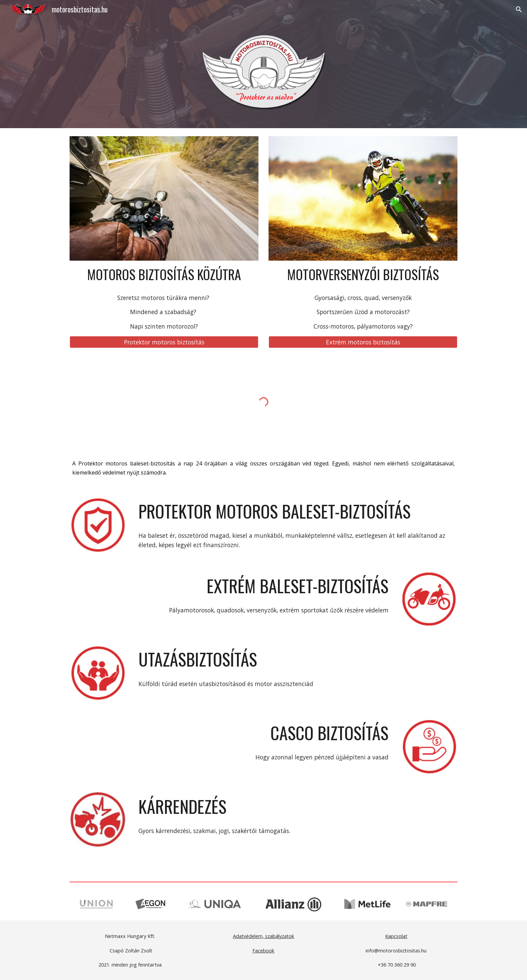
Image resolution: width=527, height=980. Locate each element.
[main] (164, 275)
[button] (519, 9)
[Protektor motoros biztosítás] (164, 342)
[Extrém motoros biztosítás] (363, 342)
